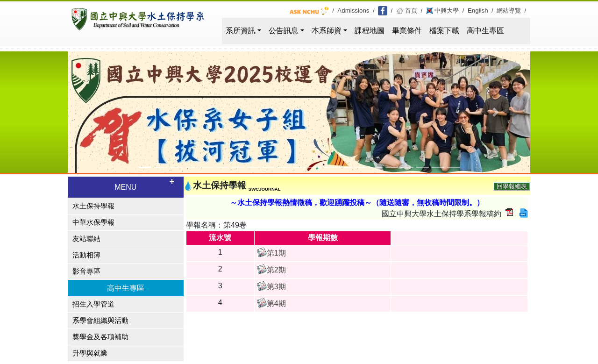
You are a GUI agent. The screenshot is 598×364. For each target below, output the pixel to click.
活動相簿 (86, 255)
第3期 (276, 287)
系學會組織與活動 (100, 321)
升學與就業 (90, 353)
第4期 (276, 303)
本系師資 (327, 31)
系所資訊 (241, 31)
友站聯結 (86, 239)
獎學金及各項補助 (100, 337)
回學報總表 (512, 186)
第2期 (276, 270)
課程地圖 (370, 31)
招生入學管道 (93, 304)
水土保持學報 (93, 206)
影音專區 (86, 271)
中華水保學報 (93, 222)
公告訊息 (284, 31)
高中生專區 (485, 31)
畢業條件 (407, 31)
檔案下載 (444, 31)
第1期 (276, 253)
